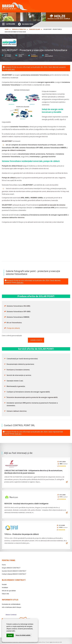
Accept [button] (10, 635)
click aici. (11, 69)
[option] (36, 17)
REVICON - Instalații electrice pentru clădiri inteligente (26, 502)
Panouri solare (35, 29)
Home (7, 29)
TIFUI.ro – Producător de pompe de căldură (21, 532)
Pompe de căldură (13, 328)
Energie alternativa (19, 29)
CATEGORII (9, 24)
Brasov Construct (11, 613)
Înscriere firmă (26, 24)
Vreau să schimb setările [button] (23, 635)
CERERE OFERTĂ (36, 340)
